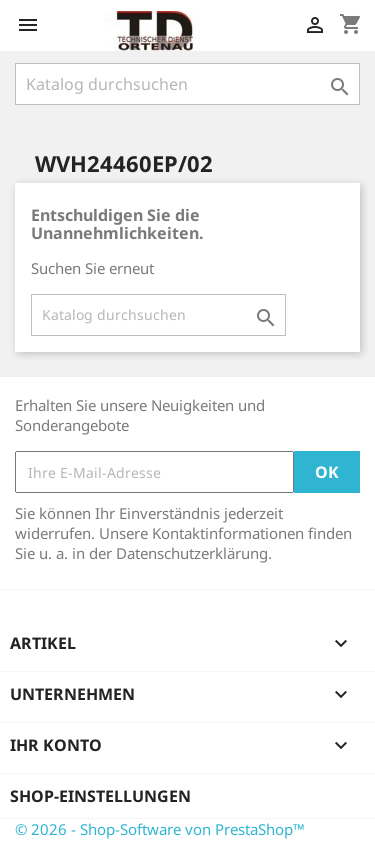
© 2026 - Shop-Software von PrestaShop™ (160, 829)
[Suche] (187, 84)
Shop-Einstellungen (100, 796)
